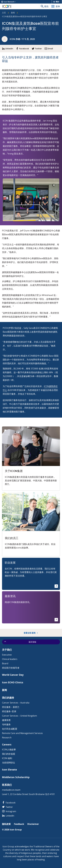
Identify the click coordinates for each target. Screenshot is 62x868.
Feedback (19, 824)
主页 (4, 13)
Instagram (9, 811)
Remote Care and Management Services (22, 733)
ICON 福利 (7, 758)
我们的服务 (8, 698)
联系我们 (7, 785)
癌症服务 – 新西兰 (11, 707)
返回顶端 (20, 642)
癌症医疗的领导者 (11, 668)
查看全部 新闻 (31, 633)
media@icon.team (11, 790)
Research (7, 738)
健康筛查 (6, 720)
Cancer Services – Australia (16, 703)
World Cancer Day (13, 675)
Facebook (9, 803)
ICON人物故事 (9, 750)
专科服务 (6, 724)
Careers (7, 745)
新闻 (13, 13)
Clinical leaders (10, 659)
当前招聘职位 (9, 763)
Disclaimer (33, 824)
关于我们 (7, 650)
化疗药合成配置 (10, 729)
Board (5, 663)
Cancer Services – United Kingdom (19, 716)
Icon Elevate (9, 770)
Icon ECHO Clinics (13, 682)
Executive (7, 655)
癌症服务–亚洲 (9, 711)
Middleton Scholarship (16, 777)
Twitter (7, 807)
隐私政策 (6, 824)
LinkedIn (8, 816)
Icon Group (16, 830)
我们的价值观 (9, 754)
